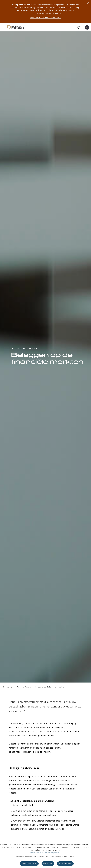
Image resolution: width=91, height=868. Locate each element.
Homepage (8, 687)
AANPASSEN (48, 864)
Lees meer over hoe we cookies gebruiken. (45, 853)
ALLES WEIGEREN (65, 864)
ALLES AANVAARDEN (29, 864)
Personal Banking (24, 687)
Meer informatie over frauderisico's (45, 18)
